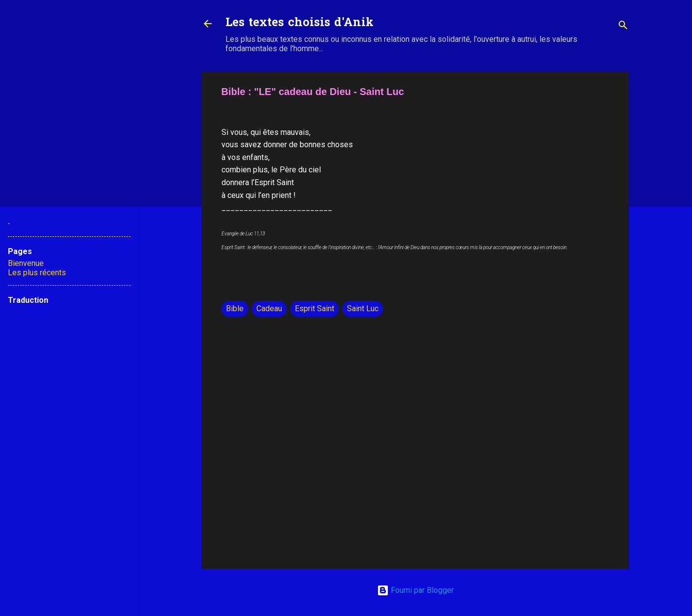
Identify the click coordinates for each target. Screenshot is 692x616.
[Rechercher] (623, 27)
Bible (235, 308)
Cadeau (269, 308)
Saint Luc (363, 308)
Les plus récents (37, 273)
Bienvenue (26, 263)
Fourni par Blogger (415, 590)
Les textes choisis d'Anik (299, 23)
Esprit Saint (315, 308)
